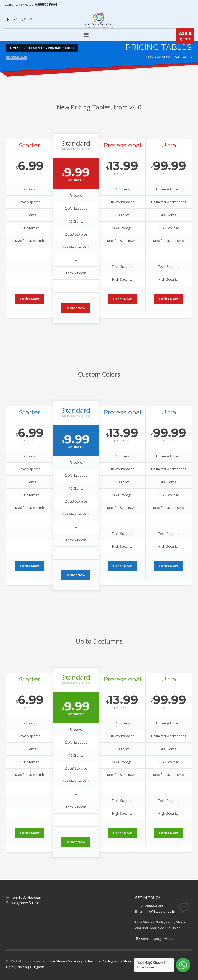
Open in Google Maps (154, 939)
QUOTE (185, 37)
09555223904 (46, 5)
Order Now (30, 299)
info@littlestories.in (160, 911)
